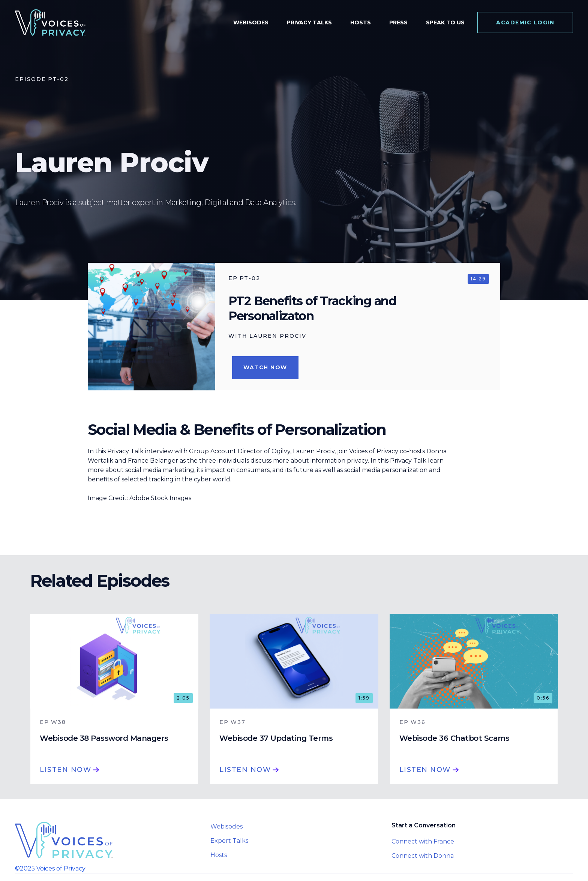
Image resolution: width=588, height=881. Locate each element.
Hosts (219, 855)
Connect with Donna (423, 856)
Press (398, 22)
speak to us (445, 22)
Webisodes (226, 826)
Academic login (525, 22)
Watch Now (265, 367)
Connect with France (423, 841)
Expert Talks (229, 841)
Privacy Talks (309, 22)
